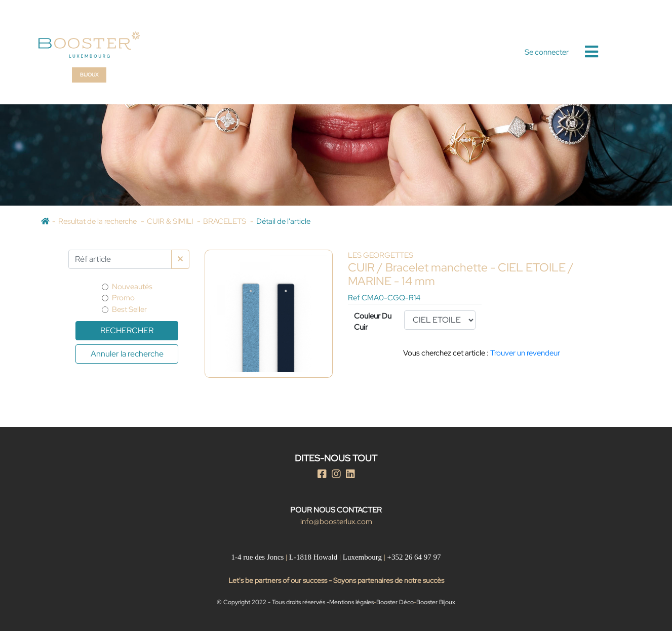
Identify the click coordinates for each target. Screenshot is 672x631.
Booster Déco (395, 602)
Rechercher (127, 330)
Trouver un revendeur (525, 353)
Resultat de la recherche (98, 221)
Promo (123, 298)
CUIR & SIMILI (171, 221)
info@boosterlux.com (336, 522)
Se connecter (547, 52)
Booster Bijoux (436, 602)
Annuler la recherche (127, 354)
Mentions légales (351, 602)
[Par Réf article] (120, 259)
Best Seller (129, 309)
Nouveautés (132, 287)
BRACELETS (225, 221)
